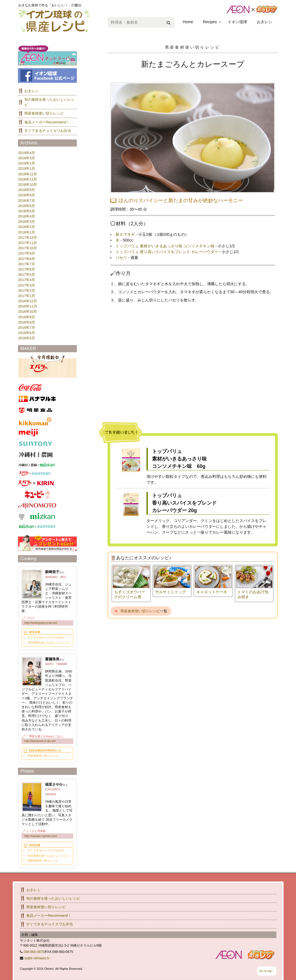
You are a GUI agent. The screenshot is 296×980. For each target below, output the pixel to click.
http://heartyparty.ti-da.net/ (41, 623)
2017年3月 (27, 285)
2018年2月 (27, 227)
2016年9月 (27, 317)
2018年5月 (27, 211)
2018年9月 (27, 190)
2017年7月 (27, 264)
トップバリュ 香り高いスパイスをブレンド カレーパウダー (167, 252)
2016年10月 (27, 312)
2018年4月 (27, 216)
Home (188, 22)
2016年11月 (27, 306)
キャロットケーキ (212, 592)
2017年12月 (27, 238)
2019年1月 (27, 169)
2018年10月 (27, 185)
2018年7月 (27, 201)
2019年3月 (27, 158)
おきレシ (264, 22)
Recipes (210, 22)
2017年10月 (27, 248)
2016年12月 (27, 301)
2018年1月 (27, 232)
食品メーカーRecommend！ (47, 122)
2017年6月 (27, 269)
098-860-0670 (34, 952)
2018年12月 (27, 174)
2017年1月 (27, 296)
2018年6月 (27, 206)
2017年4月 (27, 280)
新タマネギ (125, 234)
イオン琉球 (237, 22)
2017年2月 (27, 291)
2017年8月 (27, 259)
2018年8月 (27, 195)
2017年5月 (27, 275)
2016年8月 (27, 322)
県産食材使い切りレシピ (140, 611)
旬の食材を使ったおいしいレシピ (53, 898)
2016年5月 (27, 338)
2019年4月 (27, 153)
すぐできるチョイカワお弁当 (48, 131)
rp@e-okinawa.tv (37, 958)
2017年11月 (27, 243)
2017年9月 (27, 253)
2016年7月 (27, 328)
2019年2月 (27, 163)
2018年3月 (27, 222)
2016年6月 (27, 333)
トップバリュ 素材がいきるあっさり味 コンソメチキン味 (165, 246)
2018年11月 (27, 179)
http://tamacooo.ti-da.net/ (40, 741)
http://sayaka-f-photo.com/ (41, 836)
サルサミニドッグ (171, 592)
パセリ (121, 258)
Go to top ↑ (267, 971)
